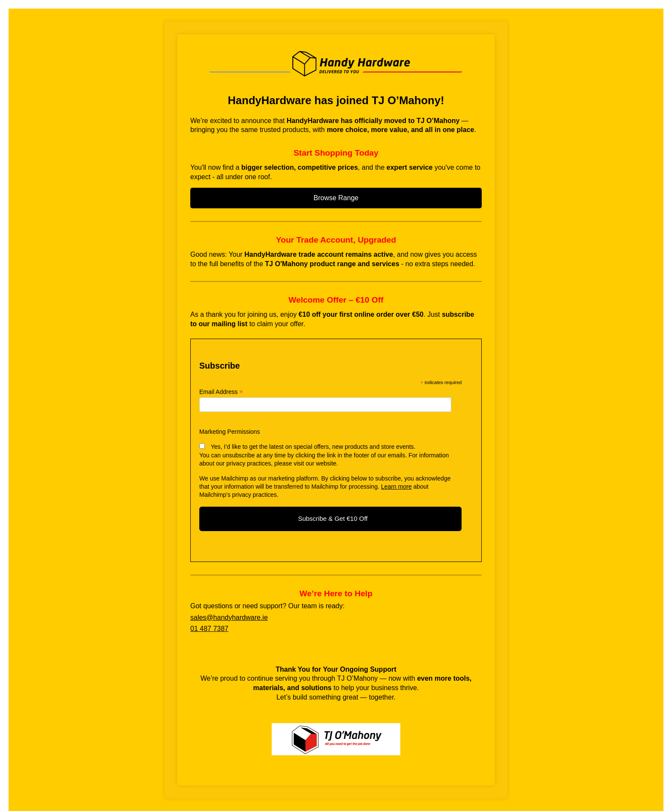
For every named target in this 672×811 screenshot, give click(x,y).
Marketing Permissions (230, 432)
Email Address (221, 392)
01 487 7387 (209, 629)
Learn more (396, 487)
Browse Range (336, 198)
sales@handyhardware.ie (229, 617)
